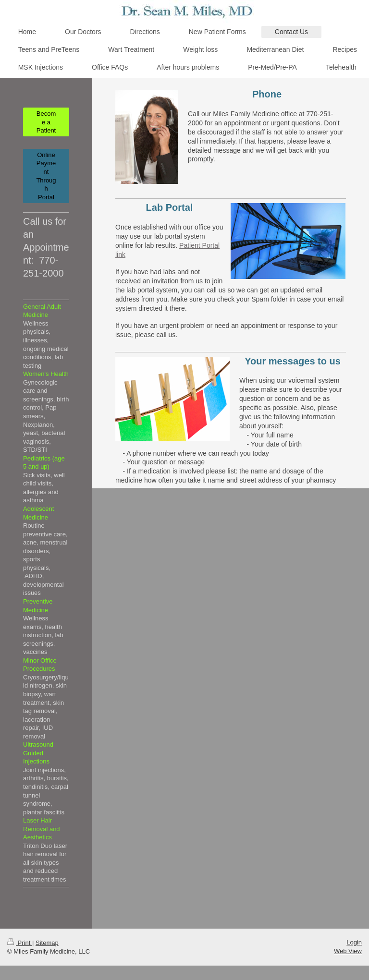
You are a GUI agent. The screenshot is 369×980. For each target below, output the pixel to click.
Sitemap (47, 943)
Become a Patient (46, 122)
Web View (348, 951)
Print (20, 943)
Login (354, 942)
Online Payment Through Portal (46, 176)
